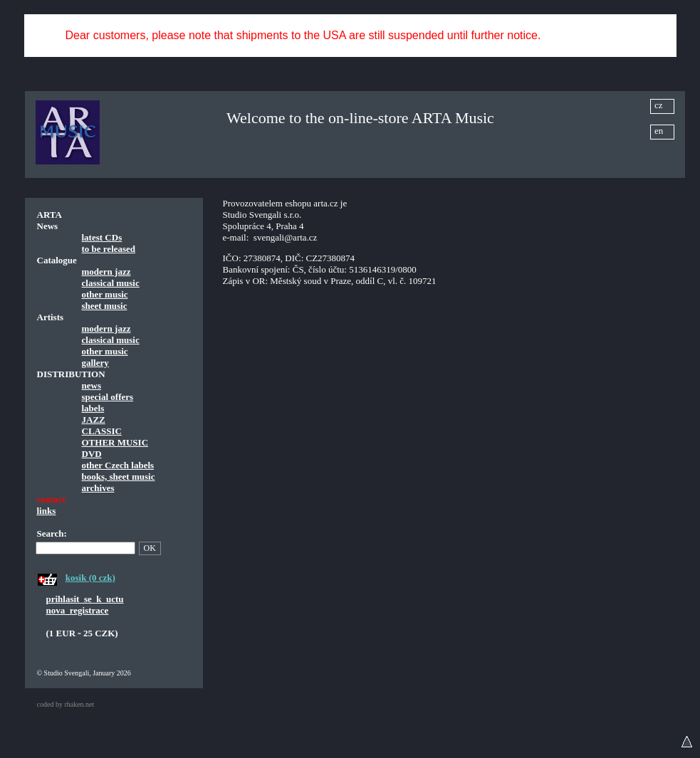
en (659, 131)
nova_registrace (78, 610)
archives (98, 488)
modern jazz (106, 272)
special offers (108, 397)
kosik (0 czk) (90, 578)
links (47, 511)
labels (93, 408)
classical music (111, 283)
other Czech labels (118, 465)
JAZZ (94, 420)
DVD (92, 454)
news (92, 385)
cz (659, 105)
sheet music (105, 306)
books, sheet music (119, 477)
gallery (95, 363)
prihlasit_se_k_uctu (85, 599)
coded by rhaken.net (66, 704)
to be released (109, 249)
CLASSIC (102, 431)
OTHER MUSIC (115, 442)
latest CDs (102, 237)
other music (105, 294)
